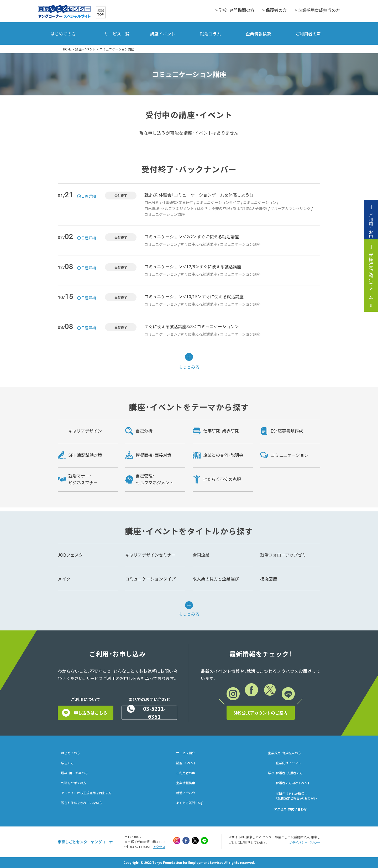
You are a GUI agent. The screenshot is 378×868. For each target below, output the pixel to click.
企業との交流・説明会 (223, 455)
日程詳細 (88, 196)
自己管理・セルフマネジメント (169, 208)
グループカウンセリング (290, 208)
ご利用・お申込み (371, 230)
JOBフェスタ (70, 555)
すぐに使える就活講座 (199, 244)
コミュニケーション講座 (165, 214)
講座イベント (163, 34)
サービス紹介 (186, 753)
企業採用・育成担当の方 (285, 753)
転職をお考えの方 (74, 783)
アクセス (159, 847)
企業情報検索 (258, 34)
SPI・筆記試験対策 (85, 455)
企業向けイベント (288, 763)
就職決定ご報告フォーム (371, 276)
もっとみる (189, 366)
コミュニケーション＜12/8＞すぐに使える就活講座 (193, 266)
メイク (64, 579)
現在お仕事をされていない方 (82, 803)
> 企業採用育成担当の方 (317, 10)
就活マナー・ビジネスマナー (83, 479)
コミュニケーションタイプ (218, 202)
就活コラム (211, 34)
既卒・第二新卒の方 (75, 773)
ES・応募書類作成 (287, 431)
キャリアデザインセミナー (150, 555)
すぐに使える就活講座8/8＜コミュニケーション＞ (192, 326)
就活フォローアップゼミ (283, 555)
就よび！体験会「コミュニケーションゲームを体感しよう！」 (199, 195)
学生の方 (67, 763)
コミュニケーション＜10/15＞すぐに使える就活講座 (194, 296)
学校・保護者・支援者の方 (285, 773)
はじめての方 (63, 34)
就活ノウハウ (186, 793)
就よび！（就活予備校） (250, 208)
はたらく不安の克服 (213, 208)
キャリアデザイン (85, 431)
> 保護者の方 (274, 10)
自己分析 (152, 202)
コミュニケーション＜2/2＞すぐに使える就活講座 (192, 237)
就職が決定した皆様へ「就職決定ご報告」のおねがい (296, 796)
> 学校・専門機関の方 (235, 10)
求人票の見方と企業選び (216, 579)
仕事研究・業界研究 (178, 202)
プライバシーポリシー (304, 843)
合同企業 (201, 555)
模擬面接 (269, 579)
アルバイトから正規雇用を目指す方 (86, 793)
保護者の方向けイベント (293, 783)
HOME (67, 49)
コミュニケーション (260, 202)
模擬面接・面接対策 (154, 455)
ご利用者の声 (308, 34)
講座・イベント (86, 49)
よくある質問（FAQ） (190, 803)
